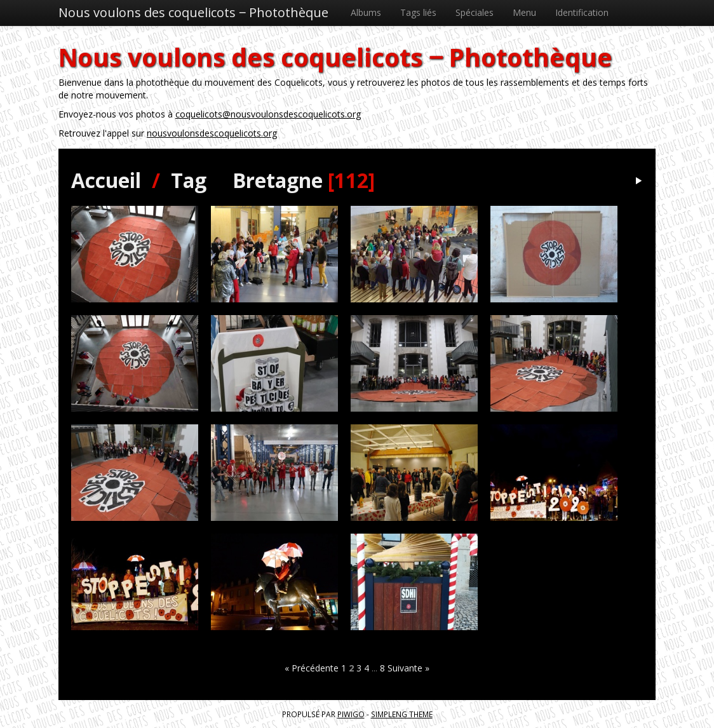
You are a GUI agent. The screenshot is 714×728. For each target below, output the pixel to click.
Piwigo (351, 714)
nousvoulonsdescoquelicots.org (212, 133)
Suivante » (408, 668)
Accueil (106, 180)
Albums (366, 12)
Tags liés (418, 12)
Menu (524, 12)
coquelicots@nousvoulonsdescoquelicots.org (268, 114)
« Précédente (312, 668)
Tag (189, 180)
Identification (582, 12)
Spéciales (475, 12)
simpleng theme (402, 714)
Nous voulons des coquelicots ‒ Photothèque (193, 12)
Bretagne (278, 180)
